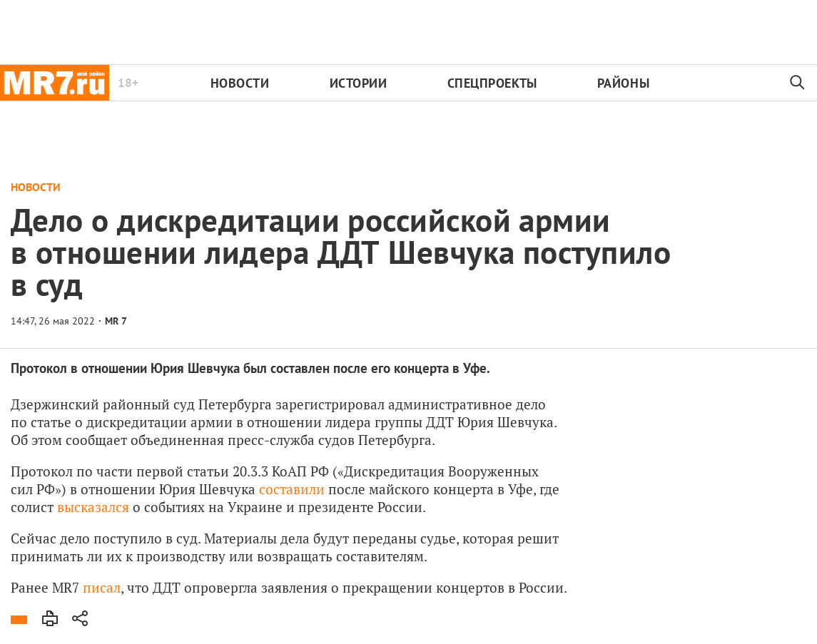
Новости (240, 83)
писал (102, 587)
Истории (359, 83)
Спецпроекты (492, 83)
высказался (93, 507)
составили (292, 489)
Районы (623, 83)
